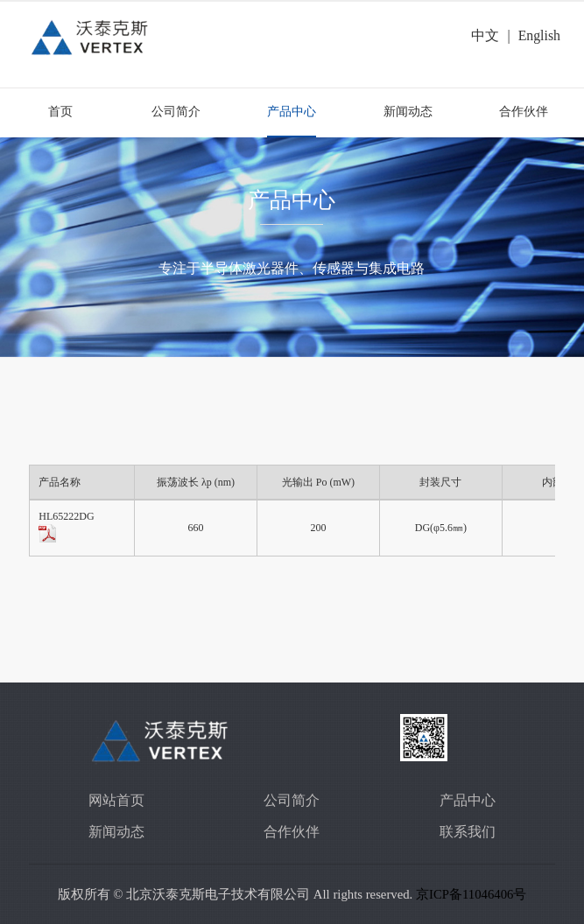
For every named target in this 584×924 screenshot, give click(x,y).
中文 (485, 35)
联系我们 (468, 832)
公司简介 (176, 112)
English (539, 35)
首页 (60, 112)
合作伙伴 (524, 112)
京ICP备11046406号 (471, 894)
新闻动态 (408, 112)
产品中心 (292, 112)
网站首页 (116, 800)
